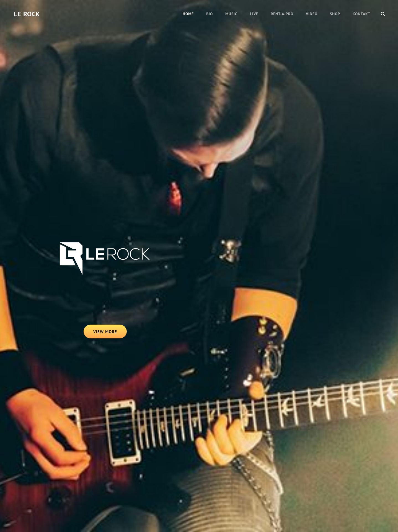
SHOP (335, 14)
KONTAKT (361, 14)
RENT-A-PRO (282, 14)
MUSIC (231, 14)
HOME (188, 14)
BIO (210, 14)
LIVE (254, 14)
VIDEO (312, 14)
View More (110, 333)
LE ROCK (27, 14)
